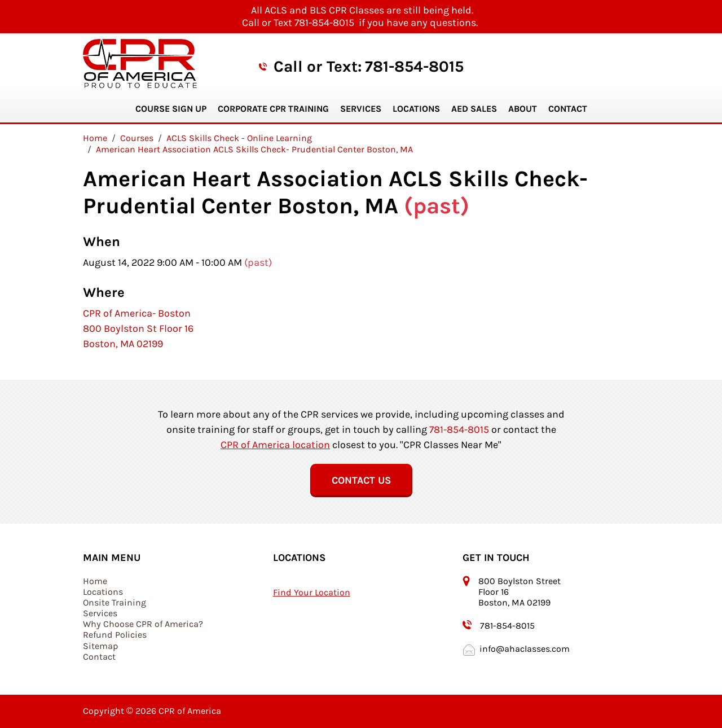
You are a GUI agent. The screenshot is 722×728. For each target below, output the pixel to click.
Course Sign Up (171, 109)
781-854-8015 (414, 66)
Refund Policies (115, 635)
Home (95, 581)
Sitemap (101, 646)
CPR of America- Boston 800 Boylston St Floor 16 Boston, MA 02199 (138, 328)
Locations (416, 109)
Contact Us (361, 480)
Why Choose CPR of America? (143, 624)
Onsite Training (115, 602)
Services (361, 109)
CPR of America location (275, 445)
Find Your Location (312, 592)
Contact (568, 109)
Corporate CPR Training (273, 109)
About (523, 109)
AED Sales (474, 109)
